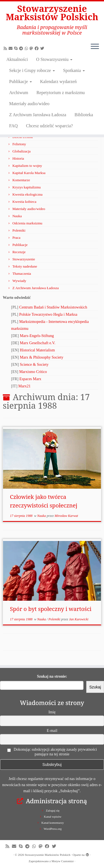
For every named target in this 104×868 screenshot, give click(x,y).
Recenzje (19, 252)
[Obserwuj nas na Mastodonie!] (32, 49)
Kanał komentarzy (53, 823)
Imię (52, 712)
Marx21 (24, 386)
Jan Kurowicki (79, 619)
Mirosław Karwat (66, 516)
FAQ (13, 126)
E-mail (52, 731)
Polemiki (19, 230)
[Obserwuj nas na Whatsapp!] (27, 49)
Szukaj (95, 687)
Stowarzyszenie (24, 259)
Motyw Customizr (63, 861)
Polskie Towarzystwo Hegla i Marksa (48, 314)
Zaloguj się (53, 810)
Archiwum (19, 93)
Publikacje (21, 81)
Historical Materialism (37, 350)
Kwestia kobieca (24, 202)
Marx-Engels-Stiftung (37, 336)
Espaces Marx (30, 379)
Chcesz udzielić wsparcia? (50, 126)
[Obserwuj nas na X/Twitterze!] (43, 49)
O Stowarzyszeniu (54, 59)
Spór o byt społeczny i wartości (51, 609)
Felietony (19, 144)
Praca (17, 238)
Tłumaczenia (22, 274)
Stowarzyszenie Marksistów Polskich (52, 13)
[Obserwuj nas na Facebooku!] (37, 49)
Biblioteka (84, 115)
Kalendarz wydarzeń (59, 81)
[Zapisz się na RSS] (6, 49)
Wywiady (19, 281)
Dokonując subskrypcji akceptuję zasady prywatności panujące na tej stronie (52, 752)
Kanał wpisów (53, 817)
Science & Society (34, 365)
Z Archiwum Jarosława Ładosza (38, 115)
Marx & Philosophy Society (42, 357)
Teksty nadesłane (25, 266)
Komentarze (21, 180)
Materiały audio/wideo (29, 104)
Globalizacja (22, 151)
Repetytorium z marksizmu (60, 93)
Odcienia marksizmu (27, 223)
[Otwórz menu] (95, 47)
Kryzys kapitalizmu (27, 187)
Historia (18, 158)
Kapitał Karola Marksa (29, 173)
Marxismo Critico (33, 372)
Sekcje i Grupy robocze (32, 70)
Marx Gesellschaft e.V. (38, 343)
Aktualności (17, 59)
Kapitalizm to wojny (27, 166)
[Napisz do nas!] (11, 49)
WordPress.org (53, 829)
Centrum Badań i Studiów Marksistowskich (53, 307)
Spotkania (74, 70)
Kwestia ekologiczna (28, 194)
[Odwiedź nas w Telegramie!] (22, 49)
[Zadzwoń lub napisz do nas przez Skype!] (17, 49)
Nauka (17, 216)
